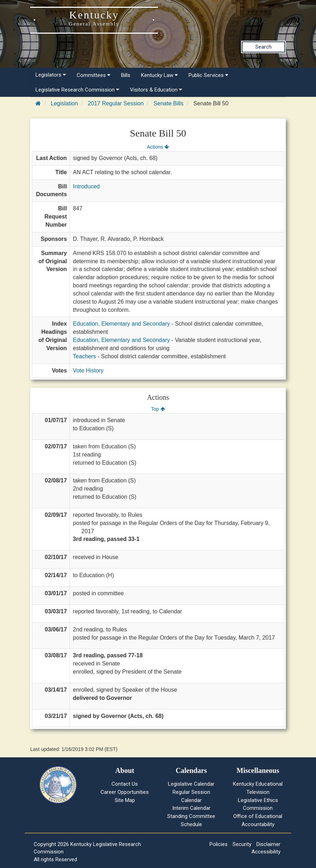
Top (158, 409)
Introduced (86, 186)
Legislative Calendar (191, 784)
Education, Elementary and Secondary (121, 324)
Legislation (64, 103)
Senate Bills (168, 103)
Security (242, 844)
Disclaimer (268, 844)
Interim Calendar (191, 808)
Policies (219, 844)
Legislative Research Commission (77, 90)
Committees (94, 75)
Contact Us (125, 784)
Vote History (88, 371)
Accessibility (266, 852)
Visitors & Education (156, 90)
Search (263, 47)
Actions (158, 147)
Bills (126, 75)
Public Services (208, 75)
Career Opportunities (125, 792)
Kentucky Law (159, 75)
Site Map (125, 800)
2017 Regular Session (116, 103)
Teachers (84, 356)
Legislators (51, 75)
